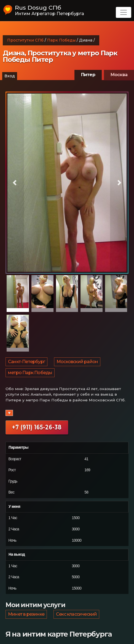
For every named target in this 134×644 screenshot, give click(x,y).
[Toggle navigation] (124, 12)
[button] (15, 183)
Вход (10, 76)
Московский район (77, 362)
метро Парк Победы (30, 373)
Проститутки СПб (25, 40)
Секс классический (76, 614)
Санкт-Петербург (26, 362)
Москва (119, 75)
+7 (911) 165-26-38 (37, 427)
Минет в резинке (26, 614)
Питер (88, 75)
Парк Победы (61, 40)
